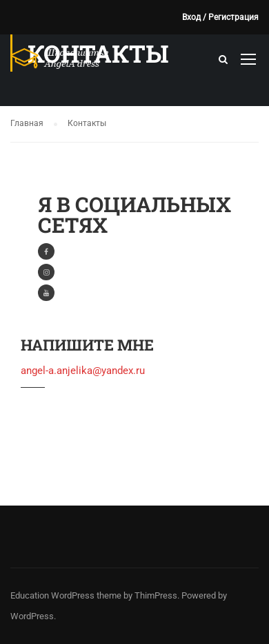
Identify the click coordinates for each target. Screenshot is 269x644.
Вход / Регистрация (220, 17)
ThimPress (156, 595)
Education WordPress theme (66, 595)
